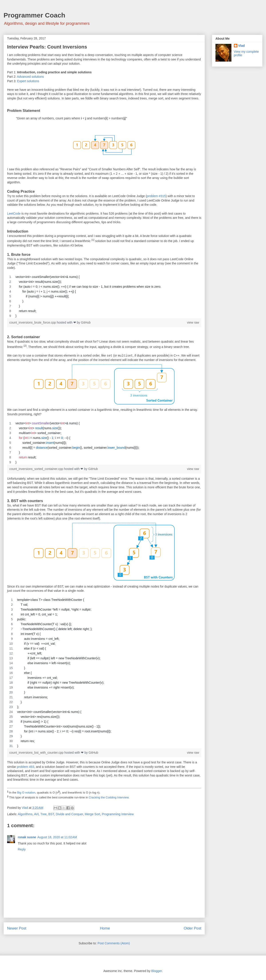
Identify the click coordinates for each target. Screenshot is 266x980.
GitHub (86, 322)
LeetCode (14, 213)
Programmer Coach (34, 15)
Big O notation (26, 793)
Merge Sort (92, 814)
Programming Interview (118, 814)
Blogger (156, 971)
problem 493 (25, 767)
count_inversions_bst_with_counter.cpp (37, 753)
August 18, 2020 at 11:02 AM (57, 837)
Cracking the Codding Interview (109, 797)
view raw (193, 322)
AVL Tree (40, 814)
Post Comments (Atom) (114, 943)
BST (51, 814)
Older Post (193, 928)
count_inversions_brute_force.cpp (33, 322)
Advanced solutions (30, 77)
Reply (22, 849)
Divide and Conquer (69, 814)
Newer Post (17, 928)
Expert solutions (28, 81)
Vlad (242, 46)
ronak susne (27, 837)
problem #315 (156, 196)
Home (105, 928)
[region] (104, 296)
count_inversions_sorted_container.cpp (37, 469)
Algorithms (25, 814)
